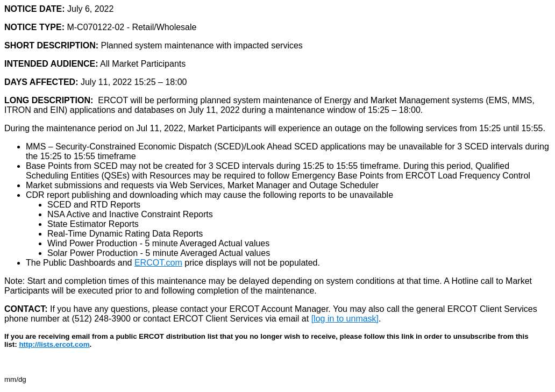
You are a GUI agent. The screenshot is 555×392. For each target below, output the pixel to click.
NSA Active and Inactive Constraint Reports (130, 214)
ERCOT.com (158, 263)
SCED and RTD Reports (94, 205)
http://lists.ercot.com (54, 344)
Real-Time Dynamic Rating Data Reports (125, 234)
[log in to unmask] (345, 319)
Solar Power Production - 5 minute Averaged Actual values (159, 253)
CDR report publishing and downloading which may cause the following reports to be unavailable (211, 195)
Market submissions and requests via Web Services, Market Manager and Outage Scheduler (202, 185)
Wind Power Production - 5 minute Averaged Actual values (158, 243)
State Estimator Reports (93, 224)
